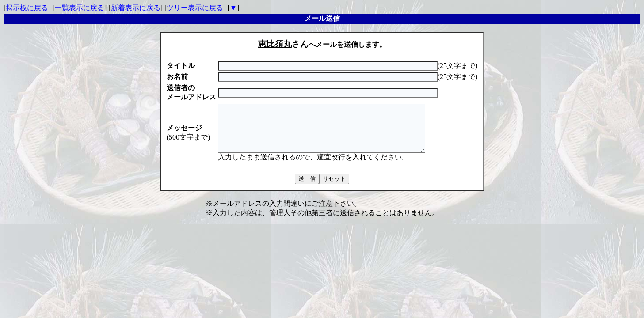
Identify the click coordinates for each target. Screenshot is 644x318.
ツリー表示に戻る (195, 8)
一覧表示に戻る (80, 8)
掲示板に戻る (27, 8)
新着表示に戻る (136, 8)
